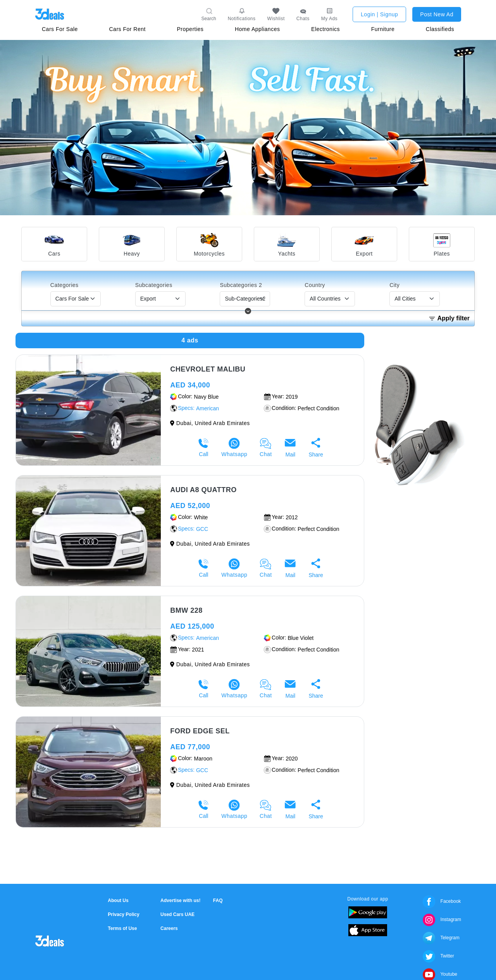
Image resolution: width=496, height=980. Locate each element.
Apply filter (449, 319)
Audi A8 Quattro (203, 490)
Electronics (325, 29)
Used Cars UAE (177, 914)
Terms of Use (122, 928)
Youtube (440, 974)
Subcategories (154, 285)
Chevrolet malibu (208, 369)
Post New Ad (437, 14)
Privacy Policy (123, 914)
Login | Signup (379, 14)
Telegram (441, 938)
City (394, 285)
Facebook (442, 901)
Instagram (442, 920)
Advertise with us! (180, 900)
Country (315, 285)
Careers (169, 928)
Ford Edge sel (200, 731)
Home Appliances (257, 29)
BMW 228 (186, 610)
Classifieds (440, 29)
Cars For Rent (127, 29)
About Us (118, 900)
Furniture (383, 29)
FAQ (218, 900)
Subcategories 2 (241, 285)
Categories (65, 285)
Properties (190, 29)
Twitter (438, 956)
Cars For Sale (60, 29)
